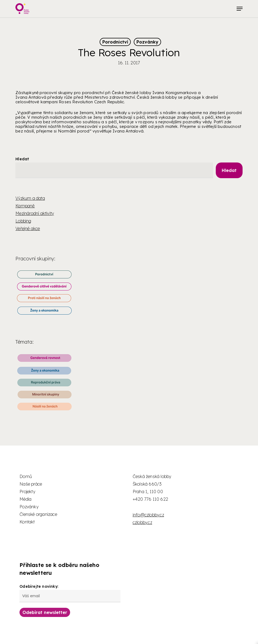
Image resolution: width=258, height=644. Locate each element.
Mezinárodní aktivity (35, 213)
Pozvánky (147, 42)
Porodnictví (115, 42)
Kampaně (25, 206)
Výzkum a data (30, 198)
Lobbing (23, 221)
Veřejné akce (28, 228)
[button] (240, 9)
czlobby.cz (142, 522)
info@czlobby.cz (148, 515)
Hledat (22, 159)
